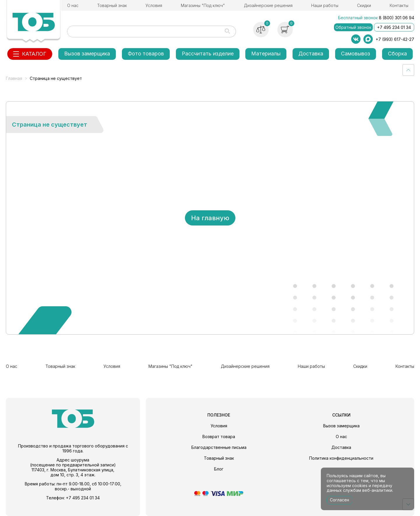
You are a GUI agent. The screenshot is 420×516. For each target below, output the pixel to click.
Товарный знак (112, 5)
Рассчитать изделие (208, 54)
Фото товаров (146, 54)
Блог (219, 469)
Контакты (399, 5)
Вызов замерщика (87, 54)
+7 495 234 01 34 (394, 27)
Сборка (397, 54)
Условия (154, 5)
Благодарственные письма (219, 447)
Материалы (266, 54)
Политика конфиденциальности (341, 458)
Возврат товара (219, 437)
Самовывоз (356, 54)
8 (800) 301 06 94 (397, 18)
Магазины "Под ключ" (203, 5)
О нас (73, 5)
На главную (210, 218)
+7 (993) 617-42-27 (395, 39)
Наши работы (325, 5)
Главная (14, 78)
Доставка (311, 54)
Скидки (364, 5)
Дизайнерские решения (268, 5)
